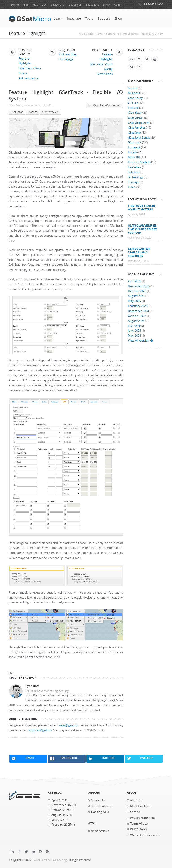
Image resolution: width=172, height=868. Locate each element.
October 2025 (137, 291)
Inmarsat (134, 147)
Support (104, 19)
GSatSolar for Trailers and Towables (139, 252)
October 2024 (137, 316)
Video (132, 187)
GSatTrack (40, 5)
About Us (136, 800)
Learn (58, 19)
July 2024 (134, 326)
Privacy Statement (143, 818)
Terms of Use (139, 824)
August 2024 (136, 321)
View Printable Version (104, 105)
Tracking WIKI (100, 812)
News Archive (100, 831)
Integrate (74, 19)
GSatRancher (137, 128)
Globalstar (135, 113)
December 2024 (138, 311)
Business (134, 93)
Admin (118, 5)
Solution (134, 172)
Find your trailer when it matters (141, 207)
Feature (32, 112)
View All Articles (140, 341)
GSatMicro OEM (139, 123)
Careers (135, 812)
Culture (133, 103)
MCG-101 (134, 157)
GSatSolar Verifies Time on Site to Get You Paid (142, 229)
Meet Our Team (141, 806)
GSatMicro (57, 5)
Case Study (135, 98)
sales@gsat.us (68, 725)
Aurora (133, 88)
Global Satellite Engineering (49, 860)
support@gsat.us (40, 730)
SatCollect (92, 5)
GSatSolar (75, 5)
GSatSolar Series (139, 138)
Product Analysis (139, 162)
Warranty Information (145, 835)
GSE (26, 5)
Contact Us (98, 800)
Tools (89, 19)
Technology (136, 177)
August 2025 (136, 296)
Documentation (101, 806)
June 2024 (134, 331)
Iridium (133, 152)
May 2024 (134, 336)
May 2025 (134, 301)
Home (15, 5)
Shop (106, 5)
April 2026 (134, 281)
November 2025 (139, 286)
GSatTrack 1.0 (50, 112)
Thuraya (133, 182)
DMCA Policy (139, 829)
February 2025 (138, 306)
